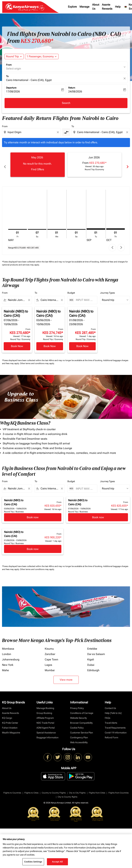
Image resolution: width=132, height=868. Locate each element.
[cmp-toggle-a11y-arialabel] (66, 132)
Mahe (5, 667)
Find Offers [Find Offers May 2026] (38, 169)
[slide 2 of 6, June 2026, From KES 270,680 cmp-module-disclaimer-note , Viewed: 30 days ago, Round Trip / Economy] (95, 165)
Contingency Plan (79, 734)
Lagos (48, 661)
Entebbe (92, 645)
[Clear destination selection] (128, 132)
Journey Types (107, 289)
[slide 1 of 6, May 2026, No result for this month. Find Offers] (38, 165)
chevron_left (112, 244)
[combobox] (32, 132)
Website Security (78, 714)
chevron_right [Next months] (127, 165)
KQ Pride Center (10, 719)
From (9, 65)
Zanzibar (50, 650)
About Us (96, 7)
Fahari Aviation (10, 724)
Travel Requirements (115, 724)
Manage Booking (45, 704)
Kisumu (49, 645)
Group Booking (44, 709)
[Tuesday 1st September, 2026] (96, 225)
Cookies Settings (33, 862)
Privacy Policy (77, 704)
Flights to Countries (12, 789)
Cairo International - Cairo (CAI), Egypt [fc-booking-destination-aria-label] (29, 80)
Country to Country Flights (54, 789)
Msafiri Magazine (11, 729)
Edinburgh (93, 667)
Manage (84, 7)
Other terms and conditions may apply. (37, 360)
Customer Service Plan (82, 729)
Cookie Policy (77, 724)
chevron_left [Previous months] (5, 165)
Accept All (58, 862)
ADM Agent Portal (46, 724)
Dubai (91, 661)
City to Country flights (68, 793)
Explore (72, 7)
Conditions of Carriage (82, 709)
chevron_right (121, 244)
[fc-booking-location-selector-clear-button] (125, 78)
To (7, 76)
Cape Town (51, 656)
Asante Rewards (107, 7)
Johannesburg (11, 656)
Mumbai (50, 667)
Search (66, 103)
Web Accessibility (79, 739)
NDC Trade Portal (45, 719)
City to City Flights (77, 789)
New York (8, 661)
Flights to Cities (31, 789)
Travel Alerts (111, 719)
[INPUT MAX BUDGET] (85, 296)
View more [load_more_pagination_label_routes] (66, 676)
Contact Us (110, 704)
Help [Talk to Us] (113, 709)
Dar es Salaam (96, 650)
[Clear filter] (29, 296)
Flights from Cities (97, 789)
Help (118, 7)
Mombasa (8, 645)
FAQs (108, 714)
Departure (11, 88)
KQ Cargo (7, 714)
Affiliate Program (45, 714)
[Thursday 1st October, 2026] (116, 225)
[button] (42, 56)
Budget (71, 289)
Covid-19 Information (116, 729)
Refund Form (111, 734)
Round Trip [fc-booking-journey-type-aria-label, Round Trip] (12, 56)
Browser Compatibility (81, 719)
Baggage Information (48, 734)
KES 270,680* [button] (37, 41)
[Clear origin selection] (58, 132)
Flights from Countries (119, 789)
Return (72, 88)
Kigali (91, 656)
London (7, 650)
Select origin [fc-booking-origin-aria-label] (14, 69)
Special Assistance (46, 729)
